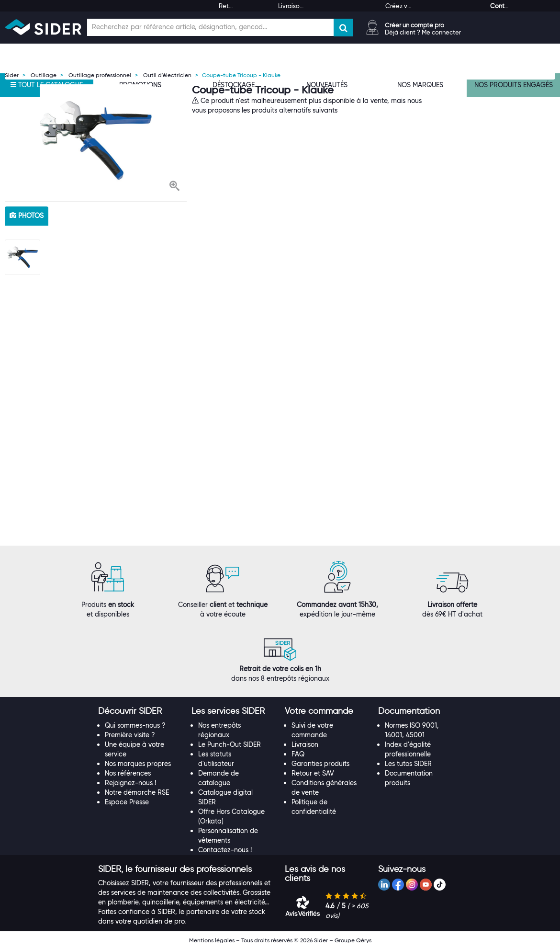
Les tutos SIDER (408, 764)
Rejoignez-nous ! (130, 783)
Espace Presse (127, 802)
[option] (96, 140)
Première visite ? (130, 735)
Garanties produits (320, 764)
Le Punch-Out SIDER (230, 744)
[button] (174, 187)
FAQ (298, 754)
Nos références (128, 773)
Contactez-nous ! (225, 850)
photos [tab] (27, 216)
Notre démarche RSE (137, 792)
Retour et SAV (313, 773)
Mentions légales (212, 940)
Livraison (305, 744)
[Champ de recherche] (210, 27)
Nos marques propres (138, 764)
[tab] (140, 711)
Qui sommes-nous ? (135, 725)
